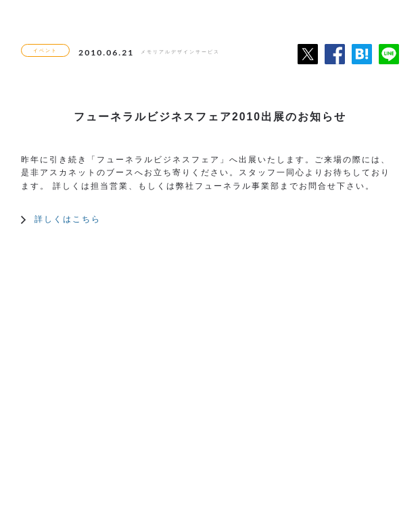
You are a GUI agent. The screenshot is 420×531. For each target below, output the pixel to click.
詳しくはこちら (68, 219)
